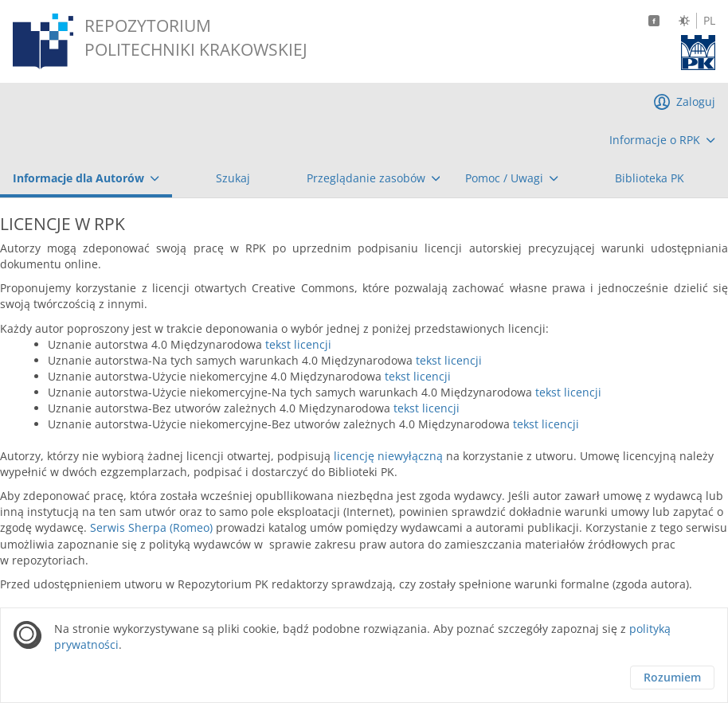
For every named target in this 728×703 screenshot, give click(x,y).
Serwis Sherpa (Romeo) (151, 527)
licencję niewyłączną (388, 456)
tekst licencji (298, 344)
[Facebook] (654, 21)
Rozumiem (672, 677)
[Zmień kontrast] (684, 21)
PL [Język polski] (709, 21)
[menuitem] (662, 140)
